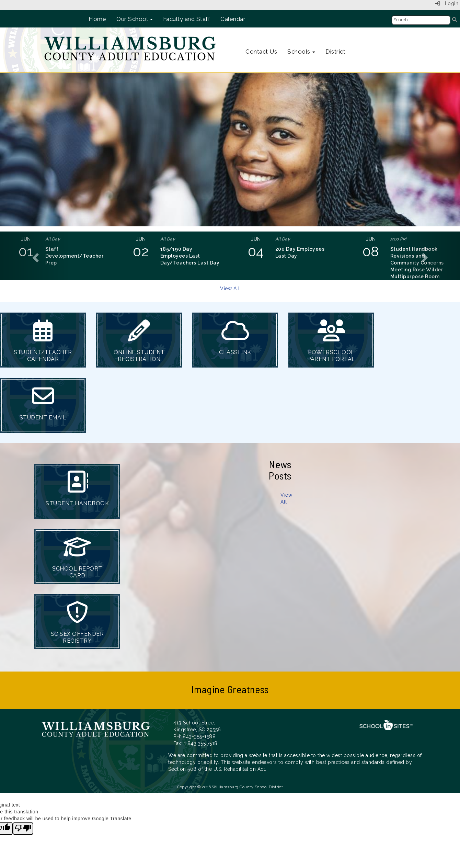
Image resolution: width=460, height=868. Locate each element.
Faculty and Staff (187, 19)
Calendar (233, 19)
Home (97, 19)
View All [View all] (230, 289)
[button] (34, 256)
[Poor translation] (23, 828)
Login (447, 3)
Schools (301, 52)
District (335, 52)
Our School (135, 19)
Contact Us (261, 52)
